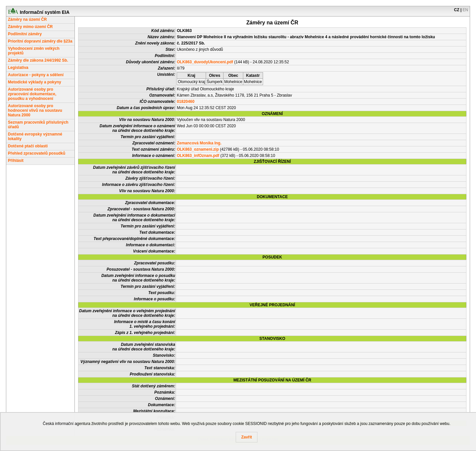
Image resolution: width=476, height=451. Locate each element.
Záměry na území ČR (27, 19)
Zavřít (247, 437)
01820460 (185, 102)
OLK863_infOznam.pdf (198, 156)
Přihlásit (16, 161)
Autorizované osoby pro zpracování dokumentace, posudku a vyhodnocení (32, 94)
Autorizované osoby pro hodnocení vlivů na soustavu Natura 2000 (35, 110)
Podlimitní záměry (25, 34)
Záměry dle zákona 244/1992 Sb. (38, 60)
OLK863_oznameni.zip (198, 149)
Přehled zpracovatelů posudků (37, 153)
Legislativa (18, 68)
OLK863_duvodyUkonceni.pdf (205, 62)
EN (465, 10)
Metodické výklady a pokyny (34, 82)
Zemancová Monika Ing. (199, 143)
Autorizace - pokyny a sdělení (36, 75)
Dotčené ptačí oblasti (28, 146)
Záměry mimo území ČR (30, 27)
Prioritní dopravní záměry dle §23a (40, 41)
